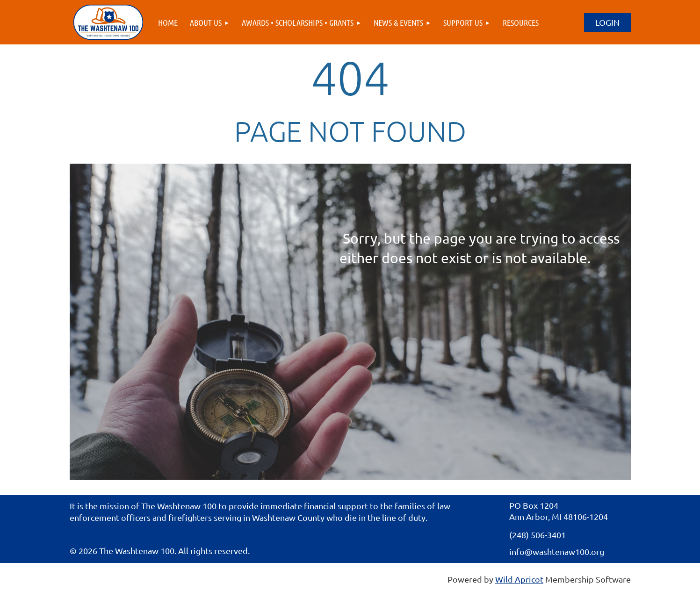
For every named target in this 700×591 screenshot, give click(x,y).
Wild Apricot (519, 579)
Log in (607, 22)
